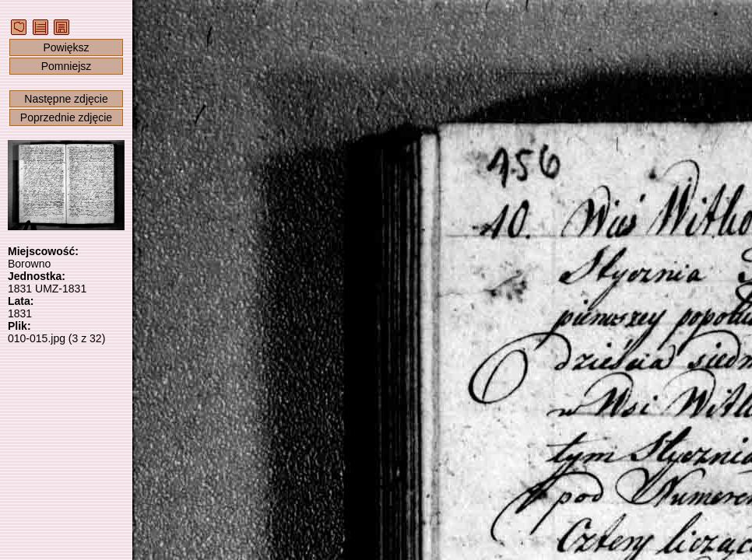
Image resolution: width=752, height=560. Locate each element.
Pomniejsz (67, 66)
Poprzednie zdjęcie (66, 117)
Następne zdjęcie (66, 99)
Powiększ (66, 47)
